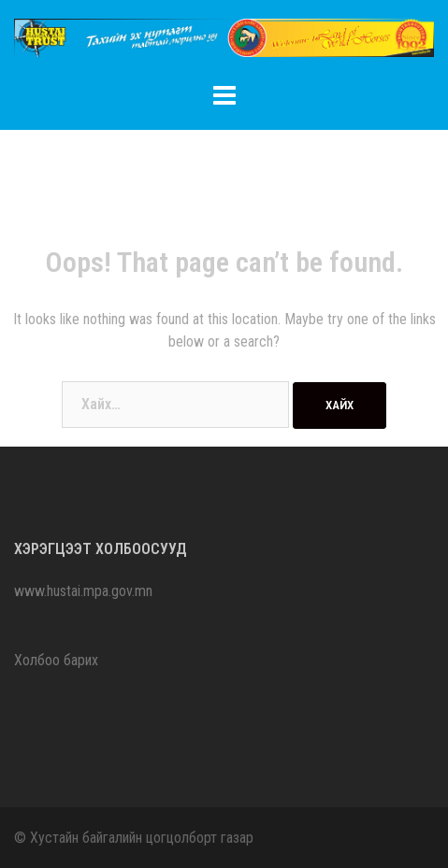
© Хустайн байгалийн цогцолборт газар (134, 838)
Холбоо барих (56, 660)
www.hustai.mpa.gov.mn (83, 591)
